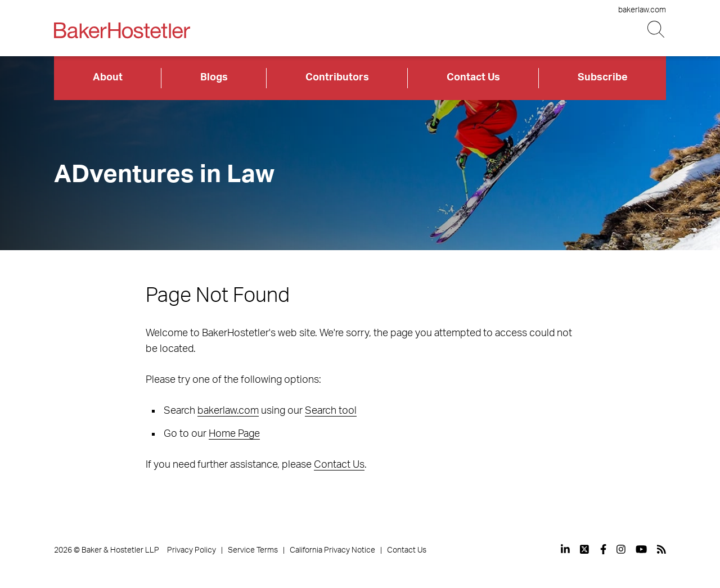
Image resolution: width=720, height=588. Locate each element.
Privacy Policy (192, 550)
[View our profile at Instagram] (621, 549)
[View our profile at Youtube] (641, 549)
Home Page (234, 434)
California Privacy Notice (332, 550)
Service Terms (253, 550)
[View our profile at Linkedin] (565, 549)
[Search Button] (657, 30)
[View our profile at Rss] (661, 549)
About (108, 78)
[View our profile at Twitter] (585, 549)
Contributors (337, 78)
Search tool (331, 411)
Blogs (214, 78)
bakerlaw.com (642, 10)
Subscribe (603, 78)
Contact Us (473, 78)
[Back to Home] (122, 30)
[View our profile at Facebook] (603, 549)
